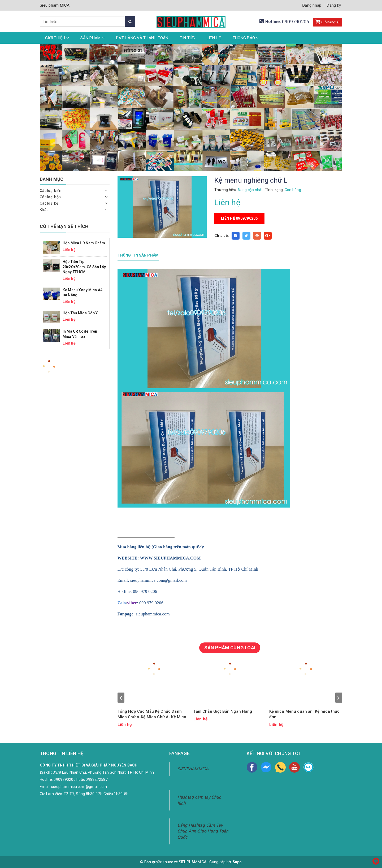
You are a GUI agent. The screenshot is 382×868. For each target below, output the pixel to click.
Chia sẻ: (222, 236)
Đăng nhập (312, 5)
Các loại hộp (50, 197)
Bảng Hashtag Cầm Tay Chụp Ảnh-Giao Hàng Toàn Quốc (203, 831)
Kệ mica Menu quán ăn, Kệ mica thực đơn (305, 714)
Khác (44, 210)
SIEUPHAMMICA (193, 769)
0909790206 (296, 22)
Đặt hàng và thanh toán (142, 38)
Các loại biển (51, 191)
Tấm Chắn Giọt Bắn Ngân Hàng (223, 711)
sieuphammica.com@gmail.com (79, 787)
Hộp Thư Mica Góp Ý (80, 313)
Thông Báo (246, 38)
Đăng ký (334, 5)
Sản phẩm (92, 38)
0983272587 (97, 779)
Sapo (237, 862)
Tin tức (188, 38)
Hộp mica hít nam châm (84, 243)
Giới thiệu (57, 38)
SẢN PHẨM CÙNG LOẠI (230, 648)
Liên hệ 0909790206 (239, 218)
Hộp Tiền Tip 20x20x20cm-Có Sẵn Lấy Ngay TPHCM (84, 267)
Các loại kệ (49, 203)
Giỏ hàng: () (328, 21)
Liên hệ (214, 38)
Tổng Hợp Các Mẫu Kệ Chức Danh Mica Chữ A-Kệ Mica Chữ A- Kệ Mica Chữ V (152, 714)
